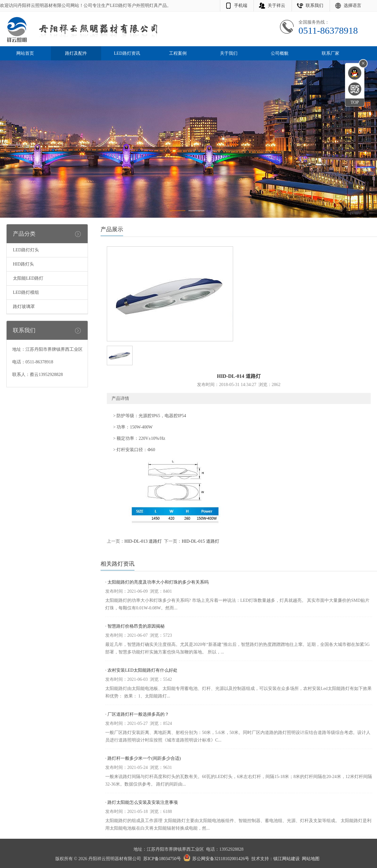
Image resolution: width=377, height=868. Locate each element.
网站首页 (25, 53)
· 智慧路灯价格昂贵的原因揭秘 (135, 626)
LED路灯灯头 (26, 250)
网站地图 (311, 859)
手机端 (241, 6)
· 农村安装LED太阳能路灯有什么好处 (141, 670)
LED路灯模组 (26, 292)
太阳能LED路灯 (28, 278)
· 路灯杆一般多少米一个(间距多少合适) (143, 758)
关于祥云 (276, 6)
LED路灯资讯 (127, 53)
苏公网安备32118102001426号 (221, 859)
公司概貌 (280, 53)
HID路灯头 (23, 264)
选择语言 (352, 6)
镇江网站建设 (287, 859)
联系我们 (314, 6)
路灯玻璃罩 (24, 307)
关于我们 (229, 53)
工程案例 (178, 53)
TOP (355, 102)
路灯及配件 (76, 53)
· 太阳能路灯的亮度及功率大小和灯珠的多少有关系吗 (157, 582)
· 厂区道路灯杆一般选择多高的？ (137, 714)
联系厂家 (331, 53)
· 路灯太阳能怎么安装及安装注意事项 (142, 802)
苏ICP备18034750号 (162, 859)
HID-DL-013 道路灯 (143, 541)
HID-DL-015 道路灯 (200, 541)
